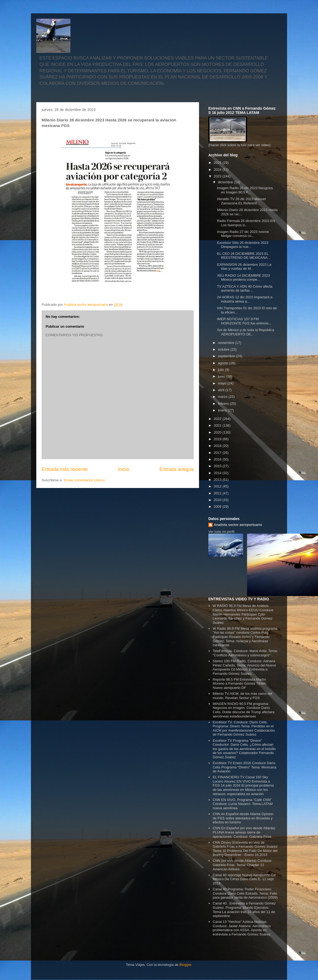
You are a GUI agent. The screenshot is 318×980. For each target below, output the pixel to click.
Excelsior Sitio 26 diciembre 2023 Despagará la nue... (243, 245)
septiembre (227, 356)
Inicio (124, 469)
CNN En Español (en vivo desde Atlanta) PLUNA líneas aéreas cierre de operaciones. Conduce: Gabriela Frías (244, 832)
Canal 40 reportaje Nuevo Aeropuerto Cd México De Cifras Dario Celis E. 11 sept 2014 (244, 879)
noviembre (226, 343)
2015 (218, 466)
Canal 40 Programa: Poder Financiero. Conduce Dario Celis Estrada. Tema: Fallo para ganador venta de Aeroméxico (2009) (245, 893)
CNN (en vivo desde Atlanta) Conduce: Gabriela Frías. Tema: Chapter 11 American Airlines (242, 865)
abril (222, 390)
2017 (218, 453)
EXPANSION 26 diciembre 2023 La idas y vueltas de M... (244, 267)
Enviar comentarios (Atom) (84, 480)
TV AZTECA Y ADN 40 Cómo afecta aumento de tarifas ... (245, 289)
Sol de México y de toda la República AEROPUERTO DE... (245, 332)
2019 (218, 439)
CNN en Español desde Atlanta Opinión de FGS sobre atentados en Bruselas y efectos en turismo (243, 818)
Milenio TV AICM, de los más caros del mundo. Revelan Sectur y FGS (242, 696)
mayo (223, 383)
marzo (223, 397)
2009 (218, 507)
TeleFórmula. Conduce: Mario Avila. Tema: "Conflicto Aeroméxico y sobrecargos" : (245, 653)
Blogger (185, 965)
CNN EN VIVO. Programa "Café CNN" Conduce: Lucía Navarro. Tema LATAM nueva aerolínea (243, 804)
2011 (218, 493)
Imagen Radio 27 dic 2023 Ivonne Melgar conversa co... (243, 234)
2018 (218, 446)
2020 (218, 432)
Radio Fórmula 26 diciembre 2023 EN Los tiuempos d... (246, 223)
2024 (218, 170)
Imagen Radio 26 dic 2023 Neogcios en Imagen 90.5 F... (245, 190)
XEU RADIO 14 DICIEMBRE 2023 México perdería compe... (243, 278)
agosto (224, 363)
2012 (218, 486)
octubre (224, 349)
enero (223, 410)
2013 (218, 480)
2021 (218, 425)
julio (222, 370)
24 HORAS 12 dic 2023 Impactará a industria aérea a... (245, 299)
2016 (218, 459)
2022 (218, 419)
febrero (224, 404)
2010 (218, 500)
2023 (218, 176)
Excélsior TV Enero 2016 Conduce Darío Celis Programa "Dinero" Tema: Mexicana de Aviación (245, 767)
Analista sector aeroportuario (238, 525)
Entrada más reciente (65, 469)
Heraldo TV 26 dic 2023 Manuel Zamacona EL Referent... (241, 201)
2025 (218, 163)
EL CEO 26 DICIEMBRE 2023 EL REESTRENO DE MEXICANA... (244, 256)
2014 (218, 473)
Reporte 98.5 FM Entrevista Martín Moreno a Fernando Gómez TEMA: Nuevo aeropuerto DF (240, 684)
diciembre (226, 182)
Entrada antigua (177, 469)
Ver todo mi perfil (221, 532)
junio (222, 376)
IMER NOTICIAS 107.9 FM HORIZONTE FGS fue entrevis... (244, 321)
